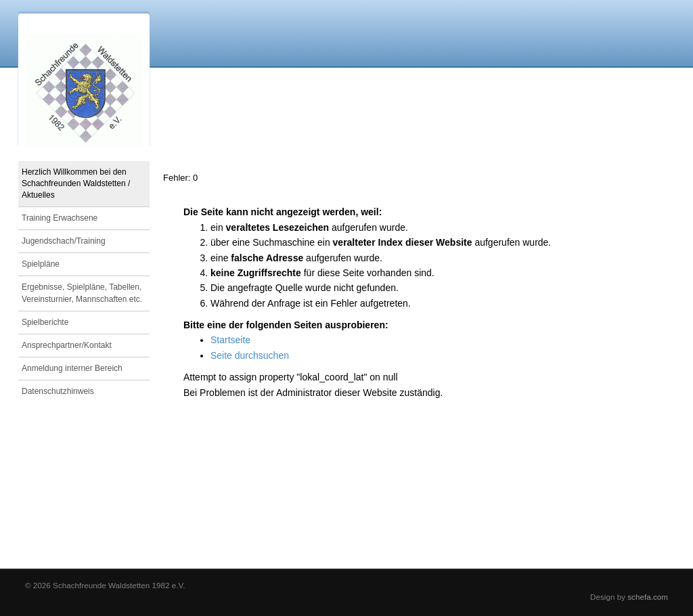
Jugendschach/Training (64, 241)
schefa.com (648, 597)
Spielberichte (45, 322)
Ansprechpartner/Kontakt (67, 345)
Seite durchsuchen (250, 355)
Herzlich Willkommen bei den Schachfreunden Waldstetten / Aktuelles (76, 183)
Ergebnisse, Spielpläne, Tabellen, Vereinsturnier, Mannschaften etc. (82, 293)
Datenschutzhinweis (58, 391)
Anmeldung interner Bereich (72, 368)
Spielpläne (41, 264)
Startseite (230, 340)
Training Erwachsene (60, 218)
